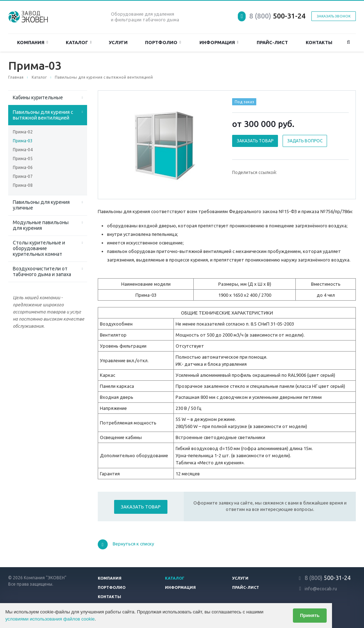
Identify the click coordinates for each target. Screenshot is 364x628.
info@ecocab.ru (321, 589)
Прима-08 (23, 185)
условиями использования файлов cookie (50, 619)
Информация (219, 43)
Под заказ (244, 102)
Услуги (118, 42)
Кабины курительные (38, 97)
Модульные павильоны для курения (41, 225)
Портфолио (163, 43)
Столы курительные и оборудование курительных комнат (39, 248)
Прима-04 (23, 150)
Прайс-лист (272, 42)
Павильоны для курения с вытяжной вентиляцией (43, 115)
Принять (310, 615)
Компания (33, 43)
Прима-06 (23, 167)
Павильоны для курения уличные (41, 205)
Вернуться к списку (126, 544)
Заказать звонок (334, 16)
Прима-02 (23, 132)
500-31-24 (277, 16)
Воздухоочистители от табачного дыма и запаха (42, 271)
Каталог (79, 43)
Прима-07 (23, 176)
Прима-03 (23, 141)
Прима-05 (23, 159)
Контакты (319, 42)
